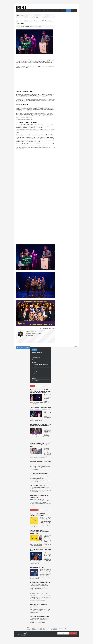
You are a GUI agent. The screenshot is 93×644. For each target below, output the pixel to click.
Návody (25, 11)
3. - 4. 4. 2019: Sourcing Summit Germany (40, 582)
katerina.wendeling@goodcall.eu (35, 334)
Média (69, 11)
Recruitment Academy (42, 11)
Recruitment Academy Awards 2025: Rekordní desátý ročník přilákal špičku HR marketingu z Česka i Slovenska (41, 391)
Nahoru (75, 346)
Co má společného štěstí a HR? (38, 485)
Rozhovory (54, 11)
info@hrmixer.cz (21, 633)
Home (19, 11)
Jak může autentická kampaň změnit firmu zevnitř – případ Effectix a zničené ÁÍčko (41, 408)
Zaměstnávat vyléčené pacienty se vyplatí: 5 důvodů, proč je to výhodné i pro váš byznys (41, 426)
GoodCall (62, 11)
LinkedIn (27, 633)
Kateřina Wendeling (26, 26)
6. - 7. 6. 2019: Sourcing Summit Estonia (40, 594)
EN (73, 11)
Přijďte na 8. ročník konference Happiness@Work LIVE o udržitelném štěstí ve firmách (39, 532)
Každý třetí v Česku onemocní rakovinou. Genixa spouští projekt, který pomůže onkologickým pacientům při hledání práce (40, 444)
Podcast (31, 11)
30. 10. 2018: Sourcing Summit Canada (40, 616)
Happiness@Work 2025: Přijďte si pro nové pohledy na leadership (39, 515)
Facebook (25, 633)
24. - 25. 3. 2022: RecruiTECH (37, 567)
